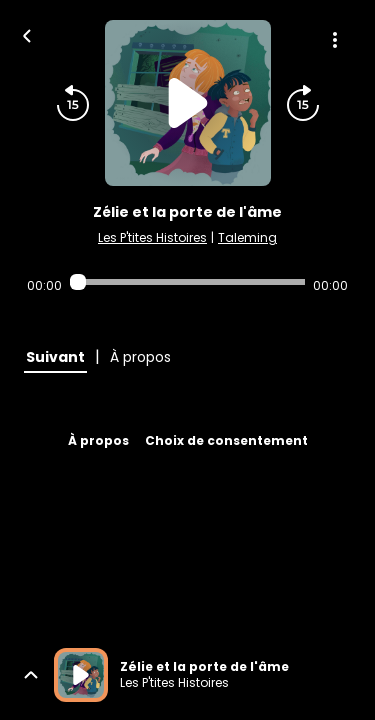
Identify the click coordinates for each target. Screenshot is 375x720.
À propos (98, 440)
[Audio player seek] (187, 282)
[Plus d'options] (335, 40)
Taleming (247, 237)
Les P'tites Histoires (152, 237)
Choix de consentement (226, 440)
